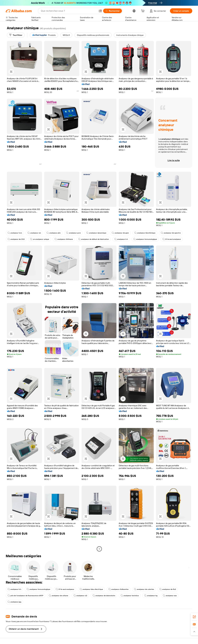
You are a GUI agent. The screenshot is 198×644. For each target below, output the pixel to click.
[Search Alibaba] (69, 11)
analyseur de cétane (58, 596)
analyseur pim (54, 233)
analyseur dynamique (96, 233)
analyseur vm (34, 233)
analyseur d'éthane (64, 239)
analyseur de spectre (171, 233)
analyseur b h (121, 239)
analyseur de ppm (120, 233)
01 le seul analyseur (172, 239)
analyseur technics (130, 596)
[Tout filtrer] (16, 35)
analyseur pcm (73, 233)
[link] (194, 617)
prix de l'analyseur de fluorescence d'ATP (25, 596)
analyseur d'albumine (118, 589)
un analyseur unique (40, 239)
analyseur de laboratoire (104, 596)
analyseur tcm (15, 233)
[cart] (143, 11)
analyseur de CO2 (16, 239)
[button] (100, 11)
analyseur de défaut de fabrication (94, 239)
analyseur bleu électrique (91, 589)
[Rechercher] (113, 11)
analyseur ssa (170, 596)
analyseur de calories (144, 589)
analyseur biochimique (145, 233)
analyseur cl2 (80, 596)
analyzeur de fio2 (168, 589)
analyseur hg (151, 596)
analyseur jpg (14, 602)
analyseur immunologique (145, 239)
